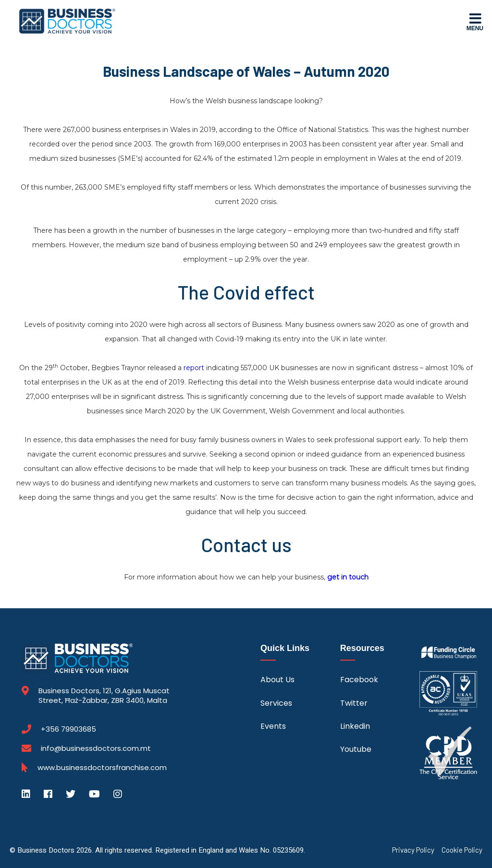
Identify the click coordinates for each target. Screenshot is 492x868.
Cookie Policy (462, 850)
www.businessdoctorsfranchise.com (102, 768)
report (194, 368)
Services (276, 703)
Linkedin (355, 726)
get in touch (348, 577)
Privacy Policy (413, 850)
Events (273, 726)
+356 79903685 (68, 729)
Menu (475, 22)
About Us (277, 680)
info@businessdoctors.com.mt (96, 748)
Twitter (354, 703)
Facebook (359, 680)
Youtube (356, 749)
